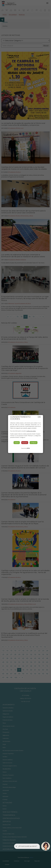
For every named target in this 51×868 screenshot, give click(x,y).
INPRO (28, 448)
